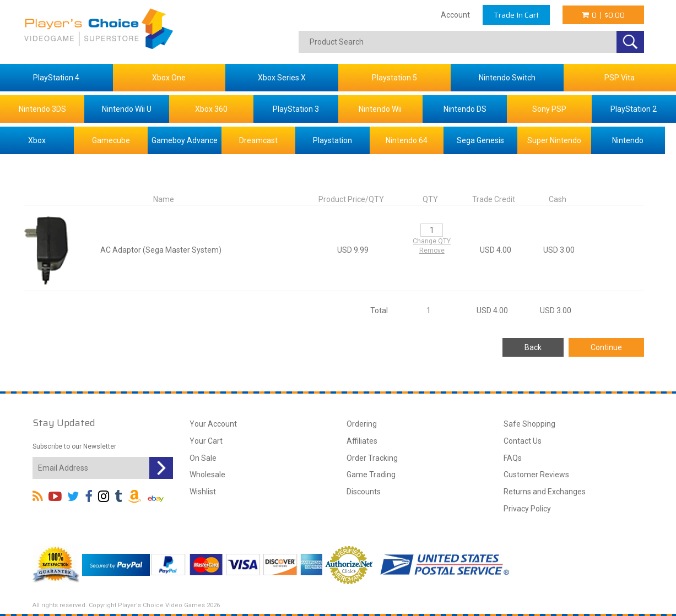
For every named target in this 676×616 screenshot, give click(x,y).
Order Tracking (372, 458)
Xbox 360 (211, 109)
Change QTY (432, 241)
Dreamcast (258, 140)
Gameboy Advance (185, 140)
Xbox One (169, 78)
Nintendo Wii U (127, 109)
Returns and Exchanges (545, 492)
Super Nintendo (554, 140)
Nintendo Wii (380, 109)
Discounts (364, 492)
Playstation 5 (394, 78)
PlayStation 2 (634, 109)
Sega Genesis (480, 140)
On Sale (203, 458)
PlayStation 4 (56, 78)
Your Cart (206, 441)
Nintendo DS (465, 109)
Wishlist (203, 492)
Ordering (362, 424)
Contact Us (523, 441)
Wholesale (207, 475)
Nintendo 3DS (42, 109)
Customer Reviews (536, 475)
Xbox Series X (282, 78)
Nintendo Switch (507, 78)
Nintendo (628, 140)
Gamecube (111, 140)
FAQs (513, 458)
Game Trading (371, 475)
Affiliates (362, 441)
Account (455, 15)
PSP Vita (620, 78)
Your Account (213, 424)
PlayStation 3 (296, 109)
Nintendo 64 (407, 140)
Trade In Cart (516, 15)
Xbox (37, 140)
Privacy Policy (527, 509)
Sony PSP (549, 109)
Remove (432, 250)
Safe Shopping (529, 424)
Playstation (332, 140)
